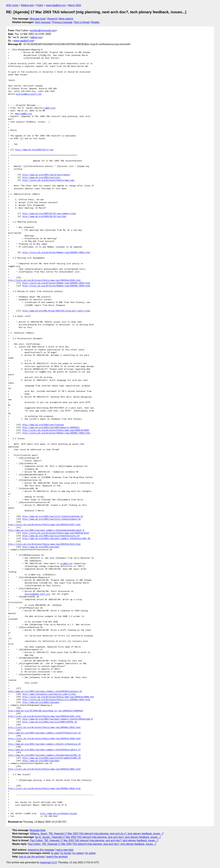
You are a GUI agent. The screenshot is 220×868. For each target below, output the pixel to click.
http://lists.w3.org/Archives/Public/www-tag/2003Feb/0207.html (44, 716)
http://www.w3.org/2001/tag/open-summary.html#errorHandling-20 (44, 744)
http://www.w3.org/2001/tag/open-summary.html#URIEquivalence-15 (45, 691)
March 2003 (75, 5)
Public (40, 5)
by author (91, 853)
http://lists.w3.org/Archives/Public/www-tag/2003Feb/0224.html (44, 544)
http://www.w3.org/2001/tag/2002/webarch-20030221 (51, 428)
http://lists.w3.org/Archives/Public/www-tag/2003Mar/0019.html (44, 728)
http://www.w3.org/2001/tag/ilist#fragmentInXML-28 (51, 758)
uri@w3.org (66, 564)
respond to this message (41, 850)
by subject (78, 853)
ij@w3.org (36, 37)
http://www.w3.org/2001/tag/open (41, 547)
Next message (43, 22)
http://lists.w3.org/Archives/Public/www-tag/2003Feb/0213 (56, 533)
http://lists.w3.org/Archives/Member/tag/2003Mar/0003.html (56, 253)
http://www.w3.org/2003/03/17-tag (34, 150)
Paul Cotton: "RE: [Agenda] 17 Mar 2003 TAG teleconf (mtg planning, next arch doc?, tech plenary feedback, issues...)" (94, 840)
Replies (95, 22)
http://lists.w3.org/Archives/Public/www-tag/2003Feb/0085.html (44, 769)
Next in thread (82, 22)
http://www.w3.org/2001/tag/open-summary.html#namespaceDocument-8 (46, 530)
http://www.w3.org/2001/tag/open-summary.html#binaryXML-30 (56, 539)
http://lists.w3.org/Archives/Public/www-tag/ (49, 180)
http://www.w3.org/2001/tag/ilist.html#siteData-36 (51, 519)
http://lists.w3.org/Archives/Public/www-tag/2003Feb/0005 (56, 430)
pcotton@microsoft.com (43, 30)
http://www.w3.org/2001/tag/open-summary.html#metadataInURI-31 (44, 755)
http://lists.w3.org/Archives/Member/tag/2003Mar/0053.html (56, 283)
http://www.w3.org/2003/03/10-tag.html (44, 217)
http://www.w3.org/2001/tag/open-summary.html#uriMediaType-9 (57, 719)
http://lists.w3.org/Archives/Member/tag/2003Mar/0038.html (56, 286)
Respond (52, 19)
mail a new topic (65, 850)
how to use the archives (32, 857)
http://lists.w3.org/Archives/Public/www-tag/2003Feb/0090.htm (58, 697)
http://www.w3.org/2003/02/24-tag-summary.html (49, 214)
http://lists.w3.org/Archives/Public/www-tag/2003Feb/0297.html (44, 525)
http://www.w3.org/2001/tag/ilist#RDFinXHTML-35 (50, 722)
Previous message (62, 22)
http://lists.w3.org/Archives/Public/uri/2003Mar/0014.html (56, 700)
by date (55, 853)
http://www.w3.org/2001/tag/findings (43, 425)
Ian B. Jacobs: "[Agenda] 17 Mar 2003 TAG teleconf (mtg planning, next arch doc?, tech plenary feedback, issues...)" (98, 837)
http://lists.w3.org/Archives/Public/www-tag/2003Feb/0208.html (44, 739)
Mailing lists (27, 5)
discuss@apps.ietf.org (37, 594)
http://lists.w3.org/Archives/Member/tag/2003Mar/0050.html (56, 433)
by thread (66, 853)
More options (66, 19)
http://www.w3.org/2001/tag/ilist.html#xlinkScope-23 (53, 516)
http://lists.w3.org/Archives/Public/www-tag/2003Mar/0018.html (44, 789)
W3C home (12, 5)
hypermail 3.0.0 (48, 862)
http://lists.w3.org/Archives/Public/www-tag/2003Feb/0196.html (44, 280)
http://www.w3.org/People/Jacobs (59, 814)
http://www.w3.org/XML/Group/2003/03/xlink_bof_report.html (56, 311)
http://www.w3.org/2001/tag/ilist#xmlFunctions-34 (51, 536)
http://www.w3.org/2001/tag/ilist (41, 178)
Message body (38, 19)
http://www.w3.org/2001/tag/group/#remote (46, 175)
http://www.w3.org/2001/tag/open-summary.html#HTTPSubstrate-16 (44, 733)
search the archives (57, 857)
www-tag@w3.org (56, 5)
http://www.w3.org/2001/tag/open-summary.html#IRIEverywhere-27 (44, 750)
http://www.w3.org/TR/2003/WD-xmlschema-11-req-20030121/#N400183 (45, 711)
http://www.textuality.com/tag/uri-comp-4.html (49, 694)
